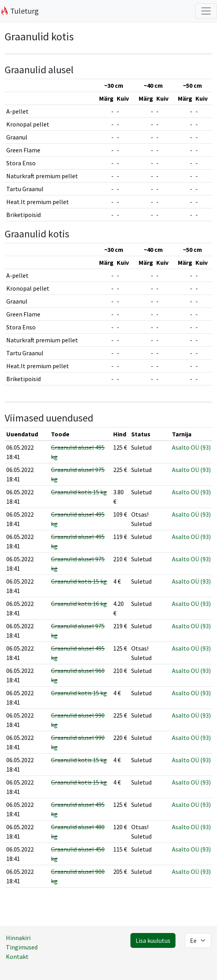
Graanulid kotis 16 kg (79, 604)
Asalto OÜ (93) (191, 447)
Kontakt (17, 956)
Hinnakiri (18, 938)
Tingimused (22, 947)
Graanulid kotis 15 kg (79, 492)
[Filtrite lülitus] (206, 11)
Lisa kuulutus (153, 940)
